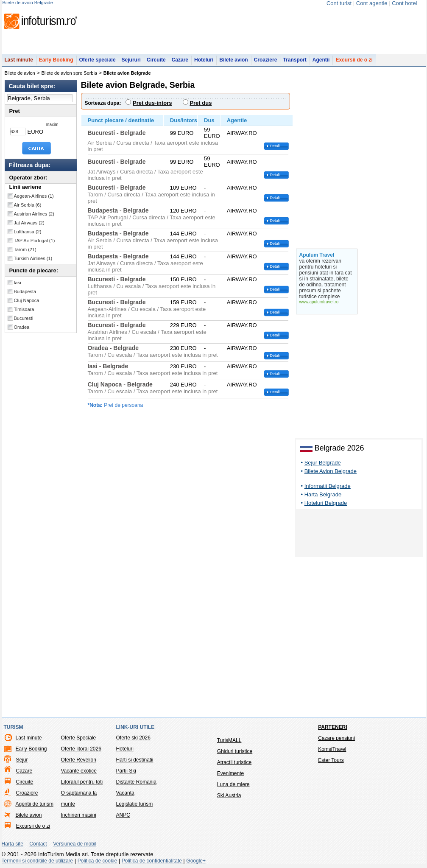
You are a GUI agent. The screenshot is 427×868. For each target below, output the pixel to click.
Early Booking (56, 60)
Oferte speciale (98, 60)
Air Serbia (28, 205)
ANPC (123, 815)
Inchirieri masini (79, 815)
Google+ (196, 861)
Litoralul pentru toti (82, 782)
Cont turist (339, 3)
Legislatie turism (135, 804)
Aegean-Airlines (34, 196)
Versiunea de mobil (75, 844)
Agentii (321, 60)
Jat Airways (29, 223)
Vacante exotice (79, 771)
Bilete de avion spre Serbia (69, 73)
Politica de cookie (97, 861)
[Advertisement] (359, 535)
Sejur (22, 760)
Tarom (25, 249)
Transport (294, 60)
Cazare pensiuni (336, 738)
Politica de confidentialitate (152, 861)
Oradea (22, 327)
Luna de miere (233, 784)
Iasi (18, 283)
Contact (38, 844)
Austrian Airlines (34, 214)
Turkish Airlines (33, 258)
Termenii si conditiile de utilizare (38, 861)
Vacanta (125, 793)
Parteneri (332, 727)
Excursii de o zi (354, 60)
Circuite (156, 60)
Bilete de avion (20, 73)
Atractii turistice (234, 762)
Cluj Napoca (27, 300)
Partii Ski (126, 771)
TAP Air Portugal (35, 241)
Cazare (180, 60)
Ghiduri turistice (235, 751)
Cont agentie (372, 3)
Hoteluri (204, 60)
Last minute (19, 60)
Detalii (275, 146)
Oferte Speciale (79, 738)
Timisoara (24, 309)
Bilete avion (233, 60)
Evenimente (230, 773)
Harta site (13, 844)
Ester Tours (331, 760)
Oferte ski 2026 (133, 738)
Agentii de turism (35, 804)
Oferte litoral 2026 (81, 749)
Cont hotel (404, 3)
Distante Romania (136, 782)
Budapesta (25, 291)
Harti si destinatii (135, 760)
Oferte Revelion (79, 760)
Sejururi (131, 60)
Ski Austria (229, 795)
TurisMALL (229, 740)
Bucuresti (24, 318)
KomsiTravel (332, 749)
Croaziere (266, 60)
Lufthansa (28, 232)
